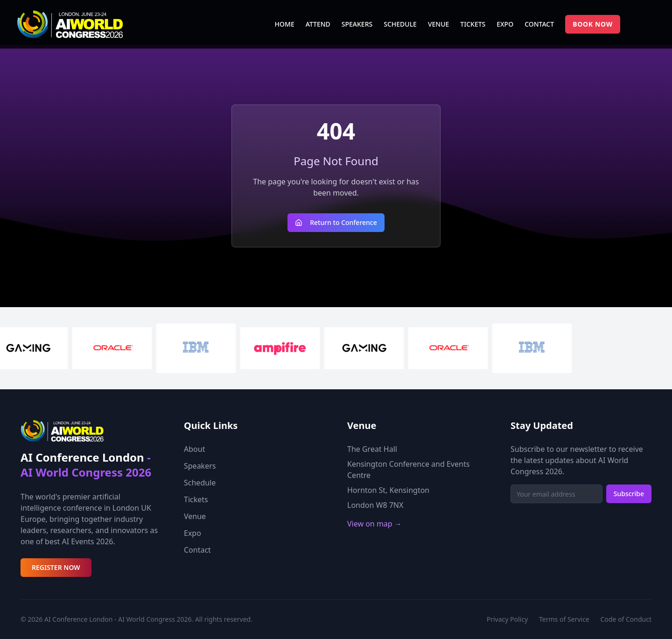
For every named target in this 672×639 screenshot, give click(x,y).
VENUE (438, 24)
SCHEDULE (400, 24)
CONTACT (539, 24)
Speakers (200, 466)
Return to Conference (336, 222)
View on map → (374, 524)
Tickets (196, 499)
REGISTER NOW (56, 567)
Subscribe (629, 494)
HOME (285, 24)
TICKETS (473, 24)
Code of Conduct (626, 619)
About (194, 449)
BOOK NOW (593, 24)
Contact (197, 550)
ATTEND (318, 24)
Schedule (200, 483)
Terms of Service (564, 619)
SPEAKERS (357, 24)
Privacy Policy (507, 619)
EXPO (505, 24)
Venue (195, 516)
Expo (192, 533)
